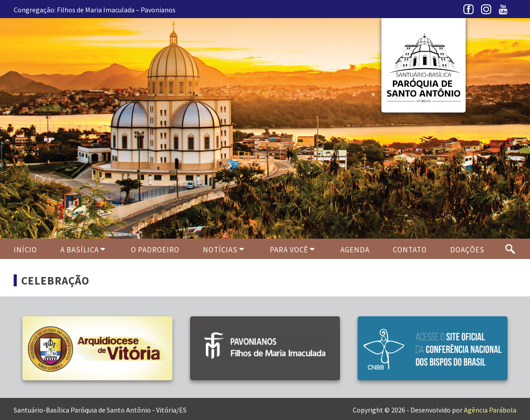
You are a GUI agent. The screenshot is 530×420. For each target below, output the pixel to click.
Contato (410, 250)
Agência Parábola (490, 410)
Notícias (220, 250)
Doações (467, 250)
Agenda (355, 250)
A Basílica (80, 250)
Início (25, 250)
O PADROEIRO (155, 250)
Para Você (289, 250)
